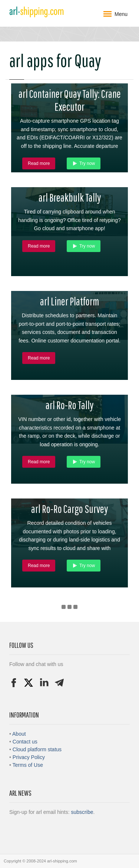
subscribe (82, 812)
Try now (84, 163)
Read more (39, 163)
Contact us (25, 742)
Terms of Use (28, 765)
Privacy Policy (29, 757)
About (19, 734)
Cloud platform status (37, 749)
